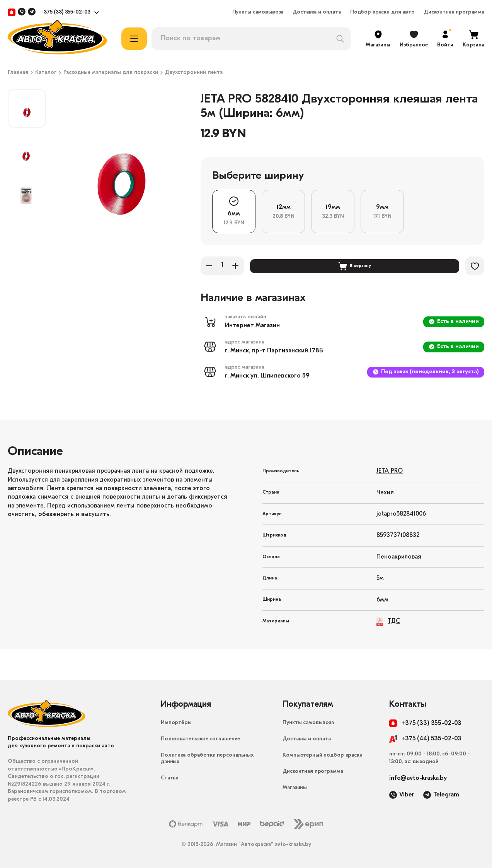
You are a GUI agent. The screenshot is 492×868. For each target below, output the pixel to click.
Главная (18, 73)
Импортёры (176, 723)
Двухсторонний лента (194, 73)
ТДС (388, 622)
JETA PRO (390, 472)
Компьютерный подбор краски (322, 756)
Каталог (46, 73)
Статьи (170, 778)
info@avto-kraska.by (418, 779)
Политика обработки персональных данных (207, 759)
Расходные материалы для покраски (111, 73)
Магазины (295, 788)
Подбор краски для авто (382, 12)
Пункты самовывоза (258, 12)
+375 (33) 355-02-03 (65, 12)
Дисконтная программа (454, 12)
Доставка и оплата (317, 12)
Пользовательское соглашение (200, 739)
